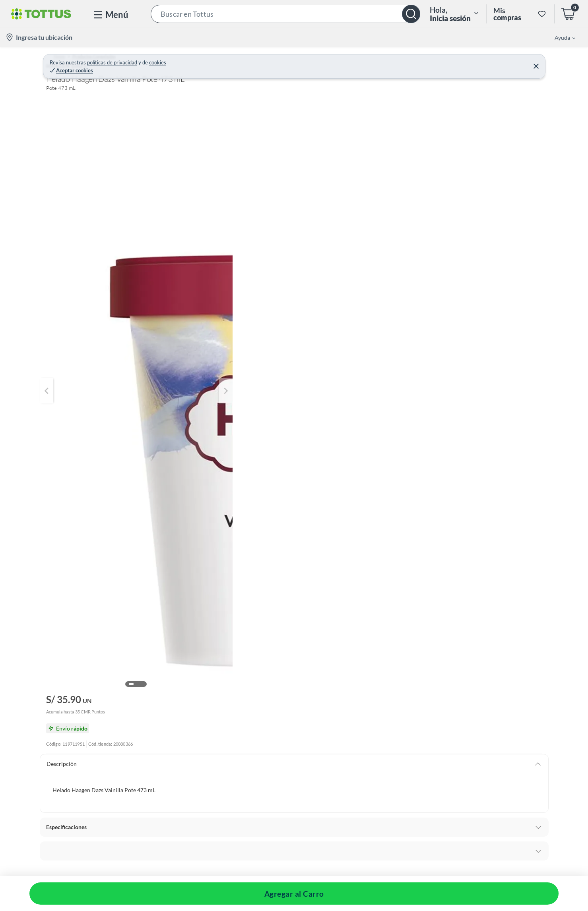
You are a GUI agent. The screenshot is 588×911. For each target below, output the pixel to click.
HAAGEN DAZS (385, 77)
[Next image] (337, 204)
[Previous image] (97, 204)
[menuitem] (560, 37)
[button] (285, 14)
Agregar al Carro (445, 165)
